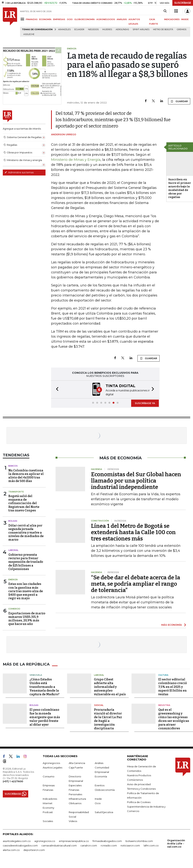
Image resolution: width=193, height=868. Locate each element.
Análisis (99, 763)
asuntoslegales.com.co (17, 841)
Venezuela (36, 675)
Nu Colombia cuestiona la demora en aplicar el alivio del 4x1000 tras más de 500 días (26, 475)
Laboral (13, 550)
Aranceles (64, 29)
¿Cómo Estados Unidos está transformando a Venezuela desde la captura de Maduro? (44, 686)
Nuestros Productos (139, 775)
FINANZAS (32, 19)
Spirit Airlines (141, 29)
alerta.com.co (11, 850)
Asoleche (29, 34)
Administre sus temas (19, 172)
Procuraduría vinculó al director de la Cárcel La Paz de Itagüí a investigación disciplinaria (108, 719)
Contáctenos (135, 779)
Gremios (182, 29)
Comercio (14, 608)
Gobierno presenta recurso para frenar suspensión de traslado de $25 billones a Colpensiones (26, 561)
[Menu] (23, 19)
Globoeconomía (105, 789)
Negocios (93, 29)
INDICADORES (172, 19)
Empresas (49, 785)
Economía (101, 776)
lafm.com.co (151, 845)
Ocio (98, 803)
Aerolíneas (122, 29)
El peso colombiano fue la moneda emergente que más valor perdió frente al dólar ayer (45, 717)
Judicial (99, 705)
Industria (164, 705)
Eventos (100, 785)
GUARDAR (179, 101)
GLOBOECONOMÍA (85, 19)
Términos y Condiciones (141, 788)
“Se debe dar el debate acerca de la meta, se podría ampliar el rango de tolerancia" (136, 583)
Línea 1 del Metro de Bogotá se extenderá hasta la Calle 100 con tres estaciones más (133, 532)
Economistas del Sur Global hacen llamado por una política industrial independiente (136, 480)
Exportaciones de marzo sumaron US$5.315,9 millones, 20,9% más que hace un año (27, 618)
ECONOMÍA (45, 19)
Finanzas (48, 789)
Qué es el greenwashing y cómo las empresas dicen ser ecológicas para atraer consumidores (174, 719)
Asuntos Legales (52, 767)
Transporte (16, 491)
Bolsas (13, 521)
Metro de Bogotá (163, 29)
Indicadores (50, 798)
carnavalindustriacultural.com (59, 845)
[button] (56, 389)
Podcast (48, 812)
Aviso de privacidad (139, 784)
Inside (98, 798)
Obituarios (75, 803)
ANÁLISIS (122, 19)
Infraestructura (77, 798)
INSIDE (185, 19)
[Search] (165, 11)
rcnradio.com (109, 845)
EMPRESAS (59, 19)
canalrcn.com (89, 845)
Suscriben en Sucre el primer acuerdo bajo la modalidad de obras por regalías (180, 188)
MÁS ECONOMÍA (172, 624)
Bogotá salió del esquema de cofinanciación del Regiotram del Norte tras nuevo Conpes (24, 503)
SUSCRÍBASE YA (145, 403)
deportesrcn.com (34, 850)
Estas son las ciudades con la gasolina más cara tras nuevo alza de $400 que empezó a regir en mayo (26, 591)
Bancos (13, 465)
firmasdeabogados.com (107, 841)
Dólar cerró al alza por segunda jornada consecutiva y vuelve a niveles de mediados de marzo (26, 532)
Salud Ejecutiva (104, 812)
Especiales (75, 785)
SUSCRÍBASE (183, 3)
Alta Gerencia (77, 763)
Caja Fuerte (76, 767)
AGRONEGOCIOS (106, 19)
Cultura (163, 675)
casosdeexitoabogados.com (20, 845)
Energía (13, 579)
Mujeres (107, 29)
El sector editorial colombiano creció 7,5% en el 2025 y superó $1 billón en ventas (173, 686)
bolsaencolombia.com (139, 841)
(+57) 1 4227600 (13, 781)
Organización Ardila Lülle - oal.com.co (176, 843)
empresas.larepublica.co (74, 841)
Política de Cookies (139, 802)
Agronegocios (51, 763)
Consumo (49, 776)
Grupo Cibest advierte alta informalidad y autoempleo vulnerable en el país (110, 686)
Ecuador (79, 29)
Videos (73, 821)
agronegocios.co (45, 841)
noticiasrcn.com (130, 845)
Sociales (48, 821)
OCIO (70, 19)
